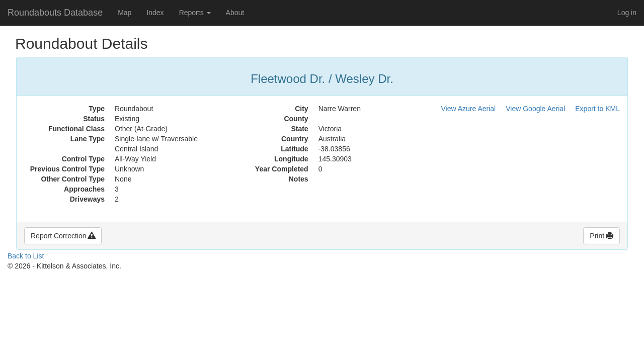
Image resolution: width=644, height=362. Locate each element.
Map (125, 13)
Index (155, 13)
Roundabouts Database (55, 13)
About (235, 13)
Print (601, 236)
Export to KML (597, 109)
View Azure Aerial (469, 109)
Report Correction (63, 236)
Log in (627, 13)
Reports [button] (195, 13)
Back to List (26, 256)
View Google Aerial (535, 109)
